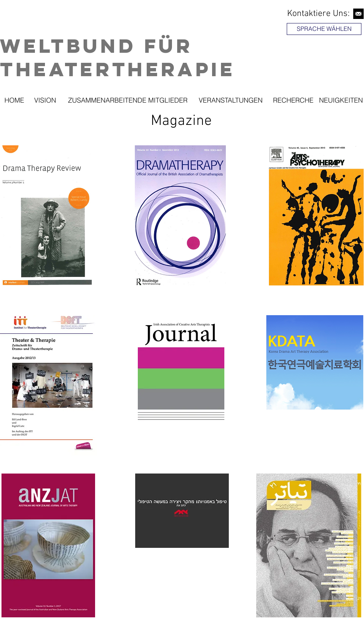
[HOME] (14, 100)
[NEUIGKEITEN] (341, 100)
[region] (325, 50)
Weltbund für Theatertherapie (118, 57)
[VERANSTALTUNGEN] (230, 100)
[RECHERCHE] (293, 100)
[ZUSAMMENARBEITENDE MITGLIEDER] (128, 100)
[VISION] (45, 100)
